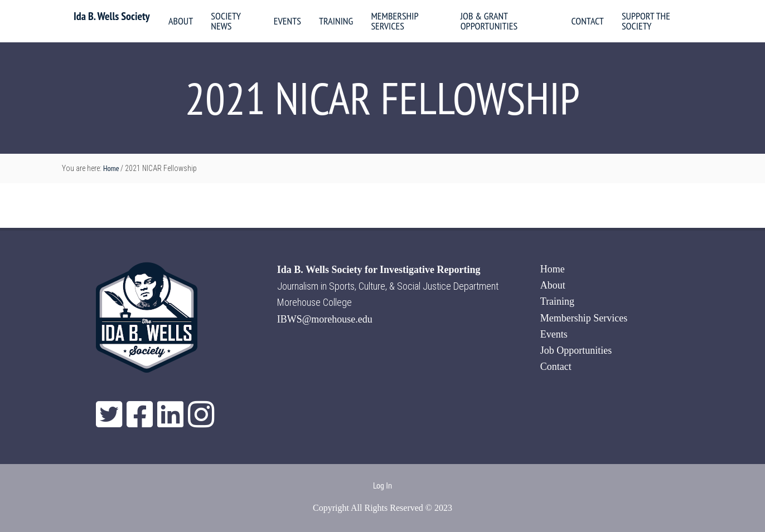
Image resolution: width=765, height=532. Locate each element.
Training (557, 301)
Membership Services (584, 318)
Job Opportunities (576, 350)
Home (553, 269)
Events (554, 334)
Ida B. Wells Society (112, 16)
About (553, 285)
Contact (556, 367)
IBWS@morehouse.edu (325, 319)
